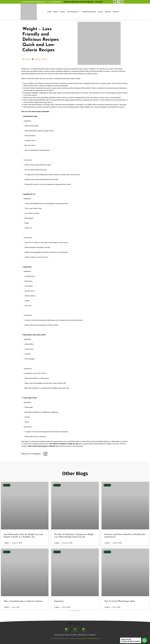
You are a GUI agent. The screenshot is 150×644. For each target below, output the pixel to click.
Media (63, 12)
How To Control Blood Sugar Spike (120, 601)
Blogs (100, 12)
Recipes (108, 12)
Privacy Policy (81, 639)
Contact (116, 12)
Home (49, 12)
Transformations (89, 12)
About (56, 12)
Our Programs (74, 12)
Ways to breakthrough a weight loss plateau (23, 601)
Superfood (59, 601)
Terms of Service (92, 639)
